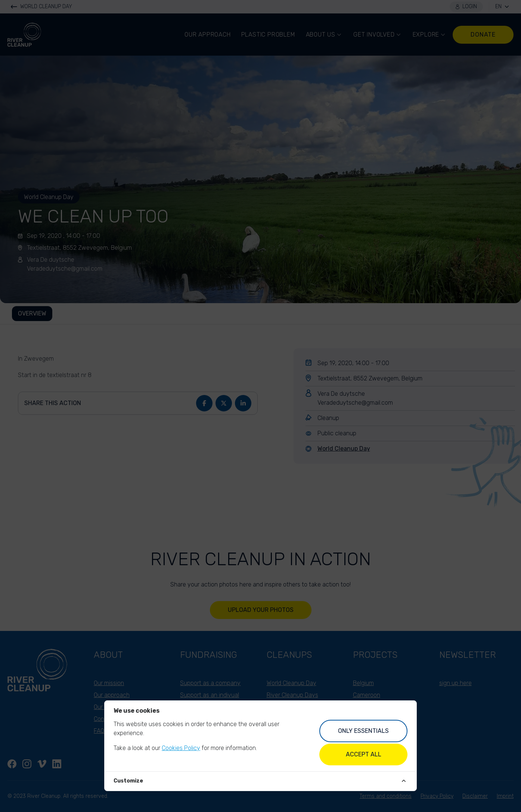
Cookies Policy (181, 748)
